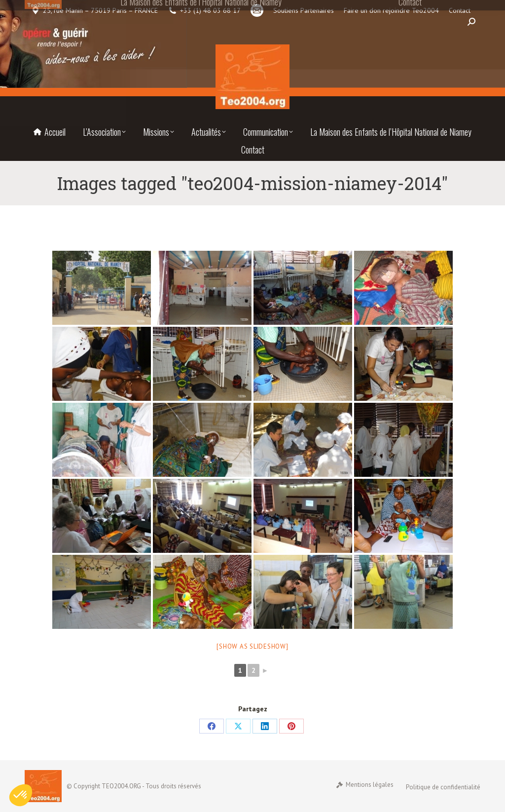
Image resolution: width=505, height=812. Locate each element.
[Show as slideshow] (252, 646)
